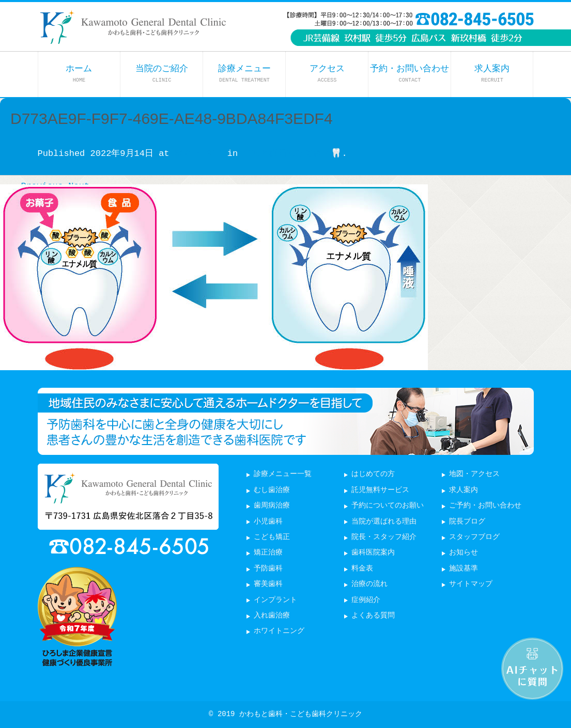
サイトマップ (471, 584)
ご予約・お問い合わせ (485, 506)
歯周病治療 (272, 506)
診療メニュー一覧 (283, 474)
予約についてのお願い (388, 506)
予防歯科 (268, 569)
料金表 (362, 569)
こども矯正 (272, 537)
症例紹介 (366, 600)
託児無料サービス (380, 490)
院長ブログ (467, 522)
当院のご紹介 (162, 74)
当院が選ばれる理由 (384, 522)
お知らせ (464, 553)
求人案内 (492, 74)
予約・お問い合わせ (410, 74)
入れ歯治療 (272, 616)
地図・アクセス (474, 474)
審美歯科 (268, 584)
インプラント (275, 600)
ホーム (79, 74)
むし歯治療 (272, 490)
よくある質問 (373, 616)
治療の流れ (369, 584)
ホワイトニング (279, 631)
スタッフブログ (474, 537)
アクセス (327, 74)
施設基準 (464, 569)
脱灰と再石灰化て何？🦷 (292, 154)
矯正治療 (268, 553)
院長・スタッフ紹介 (384, 537)
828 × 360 (198, 154)
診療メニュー (244, 74)
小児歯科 (268, 522)
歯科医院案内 (373, 553)
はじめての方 (373, 474)
